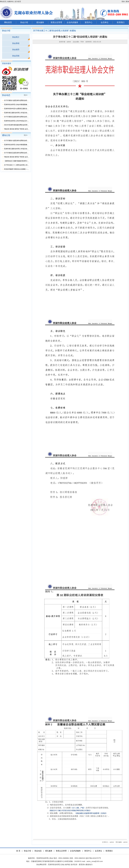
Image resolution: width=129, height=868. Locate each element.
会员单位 (105, 22)
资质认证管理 (56, 22)
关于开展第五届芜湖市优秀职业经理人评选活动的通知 (22, 117)
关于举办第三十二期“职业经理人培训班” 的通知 (20, 165)
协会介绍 (24, 22)
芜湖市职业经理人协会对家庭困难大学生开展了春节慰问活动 (25, 105)
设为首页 (18, 2)
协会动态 (38, 851)
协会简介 (16, 37)
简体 (123, 2)
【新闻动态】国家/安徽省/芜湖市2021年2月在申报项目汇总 (24, 161)
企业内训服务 (72, 22)
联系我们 (121, 22)
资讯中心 (89, 22)
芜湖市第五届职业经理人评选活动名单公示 (19, 113)
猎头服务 (40, 22)
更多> (26, 95)
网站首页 (3, 2)
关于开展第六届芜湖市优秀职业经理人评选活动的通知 (22, 100)
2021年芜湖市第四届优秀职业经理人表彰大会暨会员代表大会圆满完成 (28, 125)
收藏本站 (10, 2)
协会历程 (16, 56)
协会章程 (16, 43)
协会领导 (16, 50)
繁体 (127, 2)
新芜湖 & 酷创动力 (86, 864)
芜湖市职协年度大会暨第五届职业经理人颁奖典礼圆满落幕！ (25, 109)
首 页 (18, 851)
